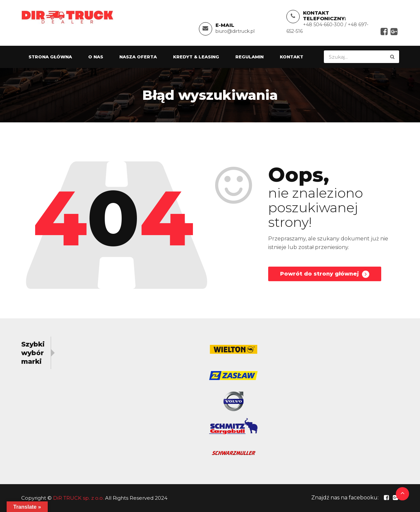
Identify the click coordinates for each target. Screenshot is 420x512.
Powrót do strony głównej (325, 274)
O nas (96, 57)
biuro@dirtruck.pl (235, 31)
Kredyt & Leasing (196, 57)
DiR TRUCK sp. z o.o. (78, 498)
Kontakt (292, 57)
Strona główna (50, 57)
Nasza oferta (138, 57)
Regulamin (249, 57)
